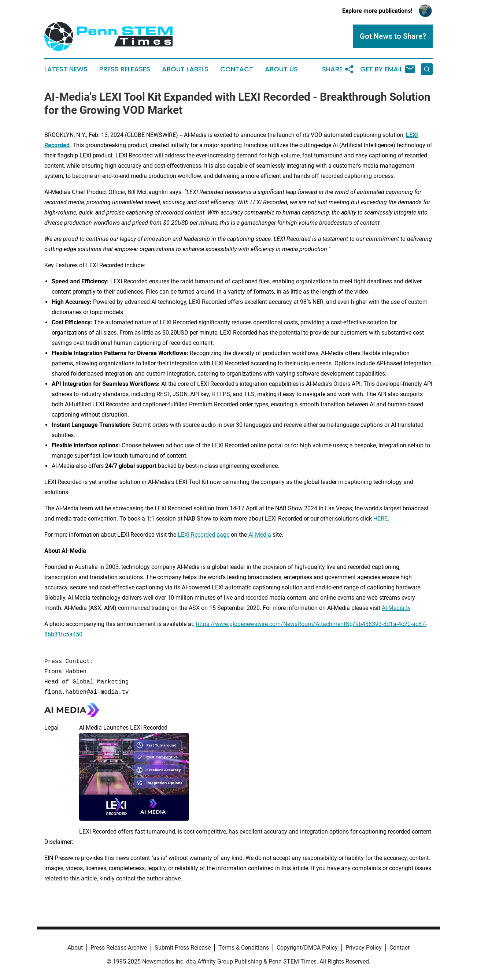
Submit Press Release (183, 948)
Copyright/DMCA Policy (307, 948)
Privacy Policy (364, 948)
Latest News (66, 69)
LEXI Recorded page (204, 535)
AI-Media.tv (396, 608)
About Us (281, 69)
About (75, 948)
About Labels (185, 69)
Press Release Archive (119, 948)
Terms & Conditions (244, 948)
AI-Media (260, 535)
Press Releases (125, 69)
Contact (237, 69)
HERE (380, 519)
